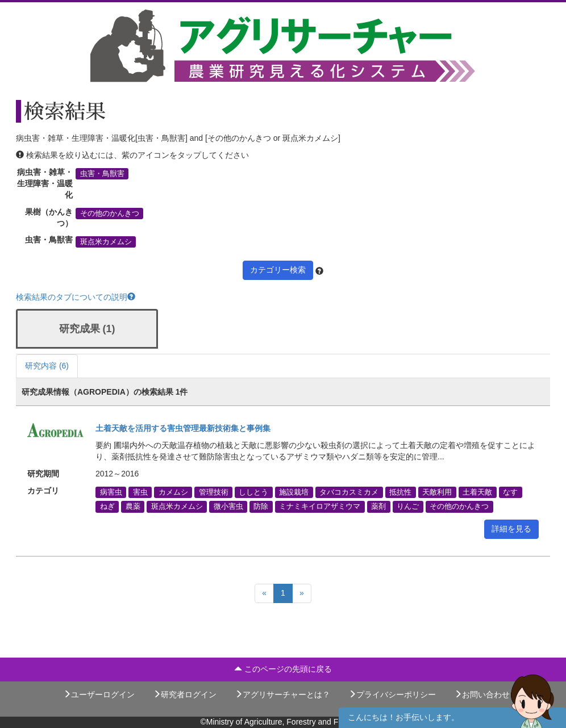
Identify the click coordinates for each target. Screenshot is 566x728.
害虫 (140, 492)
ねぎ (107, 507)
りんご (408, 507)
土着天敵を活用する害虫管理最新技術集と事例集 (183, 428)
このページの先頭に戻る (283, 669)
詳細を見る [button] (511, 529)
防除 (261, 507)
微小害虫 (228, 507)
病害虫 (111, 492)
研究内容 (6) (47, 366)
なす (510, 492)
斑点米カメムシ (106, 241)
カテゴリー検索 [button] (278, 270)
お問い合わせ (482, 694)
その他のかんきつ (110, 214)
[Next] (302, 593)
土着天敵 (477, 492)
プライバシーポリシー (392, 694)
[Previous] (264, 593)
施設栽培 (294, 492)
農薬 (133, 507)
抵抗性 (400, 492)
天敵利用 (437, 492)
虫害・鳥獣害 (102, 174)
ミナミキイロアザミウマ (320, 507)
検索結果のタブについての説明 (76, 297)
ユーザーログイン (99, 694)
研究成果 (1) (87, 329)
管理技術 (214, 492)
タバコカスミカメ (349, 492)
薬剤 (378, 507)
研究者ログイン (185, 694)
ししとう (253, 492)
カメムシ (173, 492)
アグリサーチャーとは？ (282, 694)
